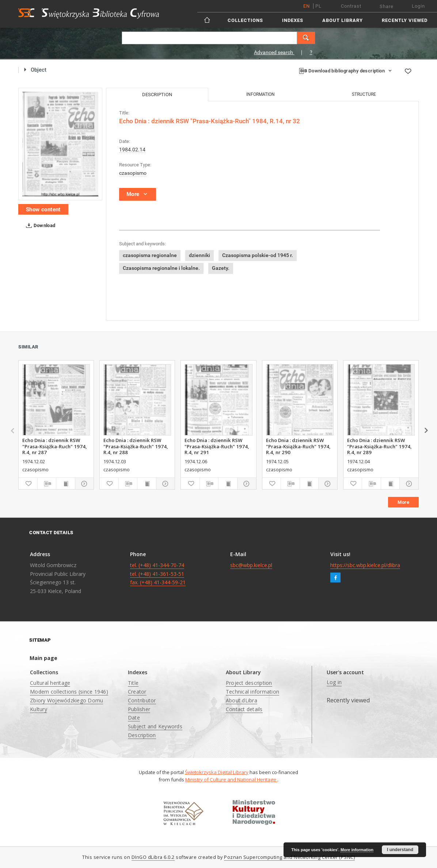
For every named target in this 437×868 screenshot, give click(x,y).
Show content (43, 210)
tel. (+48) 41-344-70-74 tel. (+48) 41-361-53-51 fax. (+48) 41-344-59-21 (158, 574)
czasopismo (133, 173)
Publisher (139, 709)
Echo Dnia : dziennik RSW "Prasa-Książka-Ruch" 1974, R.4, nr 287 (55, 446)
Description (142, 735)
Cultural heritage (50, 683)
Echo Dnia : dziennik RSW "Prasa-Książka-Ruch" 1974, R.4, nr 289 (379, 446)
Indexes (293, 20)
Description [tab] (157, 95)
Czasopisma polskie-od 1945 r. (258, 255)
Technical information (252, 692)
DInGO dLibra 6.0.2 (153, 857)
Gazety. (221, 268)
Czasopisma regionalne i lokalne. (161, 268)
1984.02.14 (132, 150)
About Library (343, 20)
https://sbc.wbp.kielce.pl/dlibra (365, 565)
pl (318, 6)
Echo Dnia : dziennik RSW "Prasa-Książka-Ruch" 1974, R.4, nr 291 (217, 446)
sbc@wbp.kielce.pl (251, 565)
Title (133, 683)
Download (39, 226)
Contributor (142, 700)
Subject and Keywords (155, 726)
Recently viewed (405, 20)
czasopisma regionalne (150, 255)
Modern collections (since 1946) (69, 692)
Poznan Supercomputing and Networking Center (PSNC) (289, 857)
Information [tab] (261, 94)
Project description (249, 683)
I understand (400, 850)
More (403, 502)
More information (357, 850)
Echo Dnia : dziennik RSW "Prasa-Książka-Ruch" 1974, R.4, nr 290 (298, 446)
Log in (334, 682)
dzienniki (199, 255)
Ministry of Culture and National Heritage (231, 780)
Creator (137, 692)
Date (134, 718)
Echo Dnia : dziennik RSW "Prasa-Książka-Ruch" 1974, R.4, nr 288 (136, 446)
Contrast (351, 6)
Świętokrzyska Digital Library (217, 772)
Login (418, 6)
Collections (245, 20)
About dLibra (242, 700)
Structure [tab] (364, 94)
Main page (43, 658)
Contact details (244, 709)
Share (387, 6)
